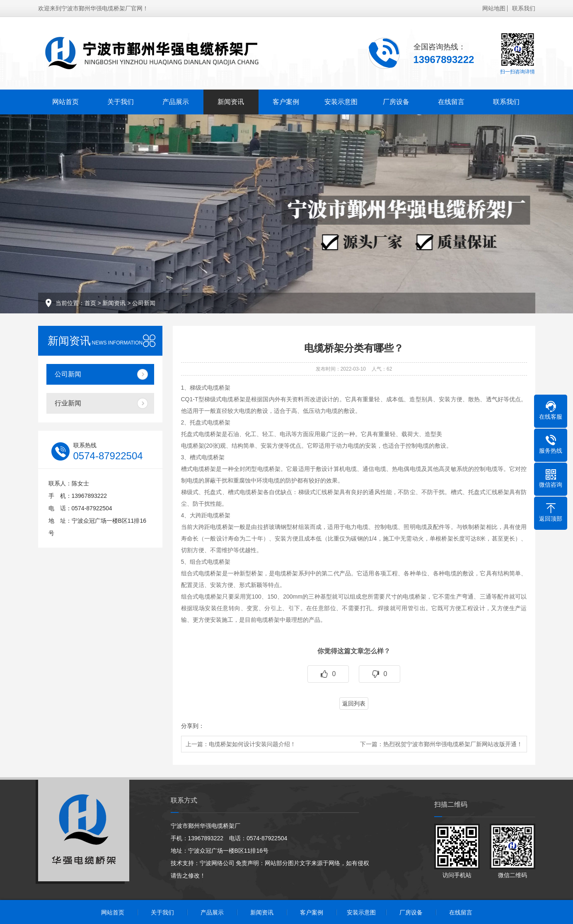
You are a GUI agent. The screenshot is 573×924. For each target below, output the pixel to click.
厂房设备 (396, 102)
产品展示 (176, 102)
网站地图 (494, 8)
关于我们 (121, 102)
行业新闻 (68, 403)
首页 (90, 303)
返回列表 (354, 703)
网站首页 (65, 102)
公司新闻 (144, 303)
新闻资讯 (231, 102)
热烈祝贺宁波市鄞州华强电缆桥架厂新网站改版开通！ (453, 744)
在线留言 (451, 102)
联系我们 (524, 8)
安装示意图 (341, 102)
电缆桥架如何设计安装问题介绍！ (252, 744)
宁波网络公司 (217, 863)
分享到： (193, 726)
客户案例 (286, 102)
